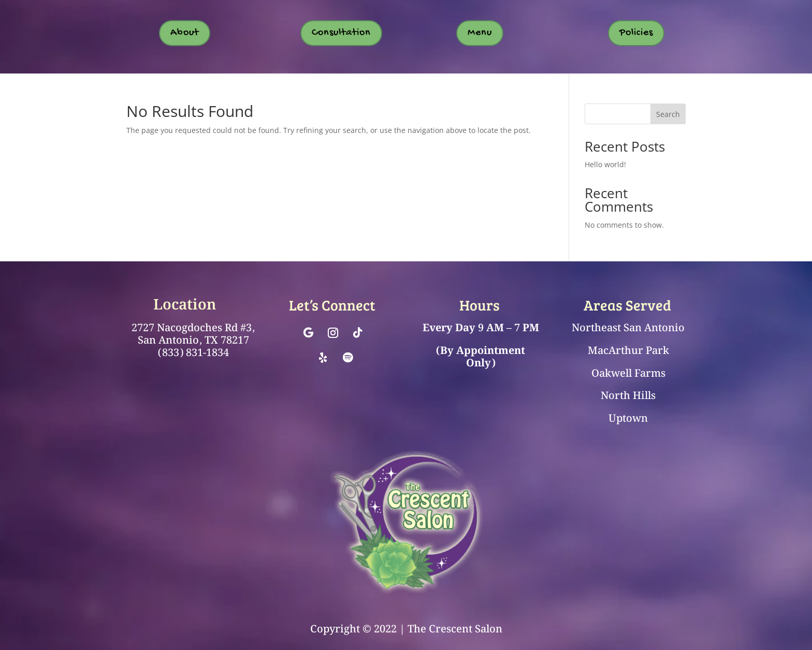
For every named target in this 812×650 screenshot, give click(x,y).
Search (668, 114)
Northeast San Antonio (628, 328)
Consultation (341, 33)
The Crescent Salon (455, 629)
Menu (480, 33)
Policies (636, 33)
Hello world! (605, 164)
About (185, 33)
